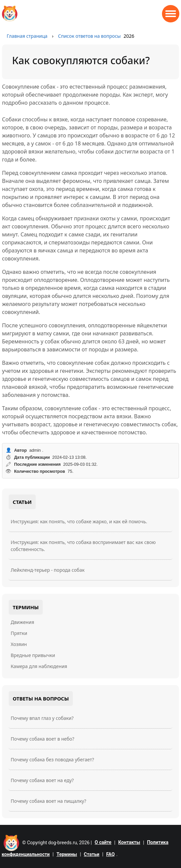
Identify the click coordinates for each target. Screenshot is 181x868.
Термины (67, 854)
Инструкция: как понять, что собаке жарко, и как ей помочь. (79, 521)
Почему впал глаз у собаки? (42, 718)
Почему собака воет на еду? (42, 780)
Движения (22, 622)
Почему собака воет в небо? (42, 739)
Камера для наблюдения (39, 666)
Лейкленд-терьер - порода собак (48, 570)
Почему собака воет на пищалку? (48, 801)
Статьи (92, 854)
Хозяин (19, 644)
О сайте (103, 842)
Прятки (19, 633)
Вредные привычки (33, 655)
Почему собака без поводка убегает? (52, 759)
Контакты (129, 842)
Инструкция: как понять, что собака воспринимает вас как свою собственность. (83, 546)
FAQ (110, 854)
